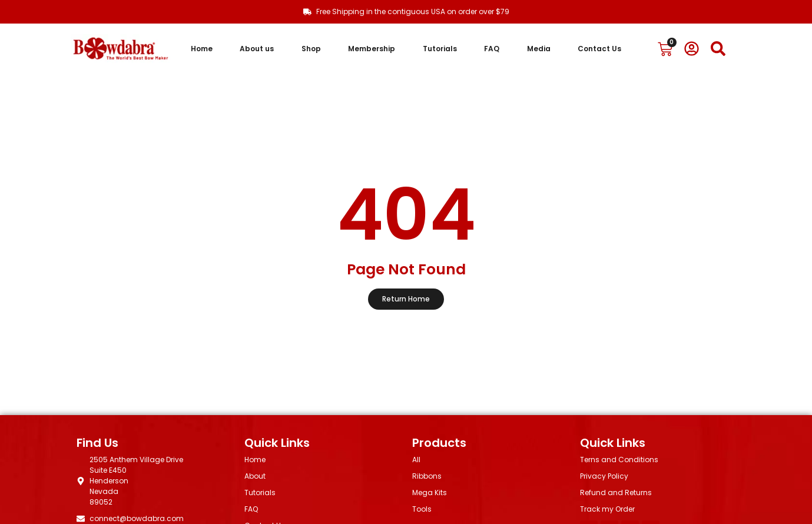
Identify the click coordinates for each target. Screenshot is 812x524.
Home (202, 49)
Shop (311, 49)
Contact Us (599, 49)
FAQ (492, 49)
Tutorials (440, 49)
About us (257, 49)
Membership (372, 49)
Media (539, 49)
